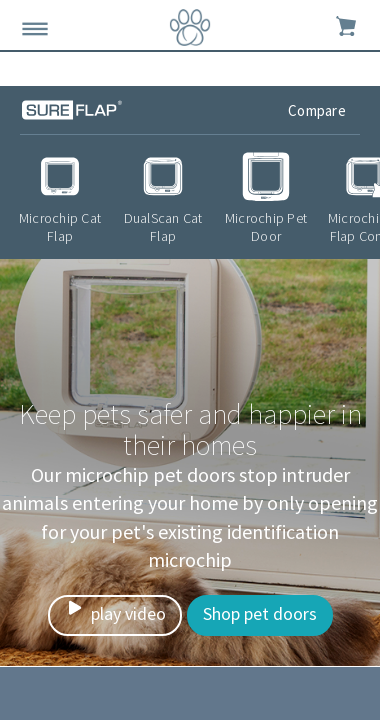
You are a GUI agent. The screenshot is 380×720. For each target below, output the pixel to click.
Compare (318, 110)
